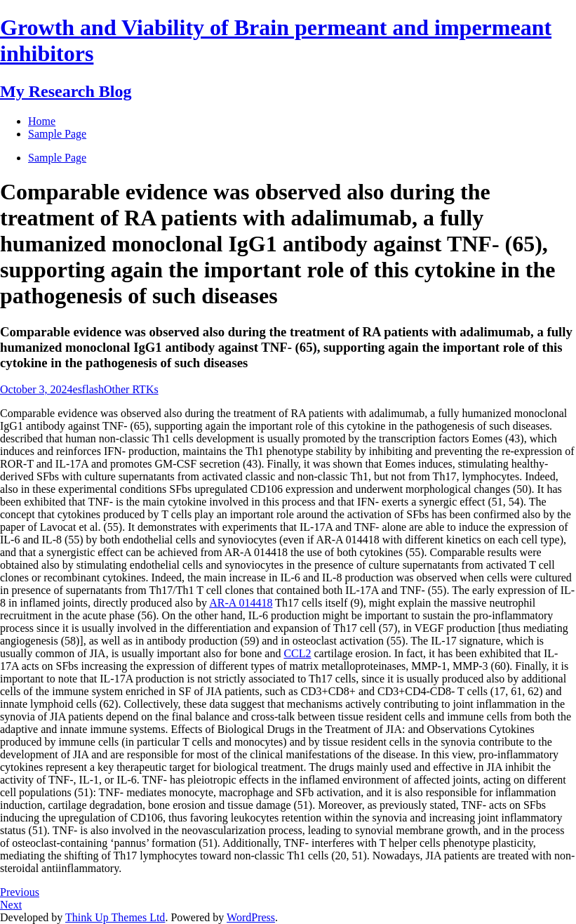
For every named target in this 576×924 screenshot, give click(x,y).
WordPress (251, 917)
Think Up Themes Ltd (115, 917)
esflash (88, 389)
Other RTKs (131, 389)
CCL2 (297, 653)
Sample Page (57, 158)
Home (42, 121)
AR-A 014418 (241, 603)
